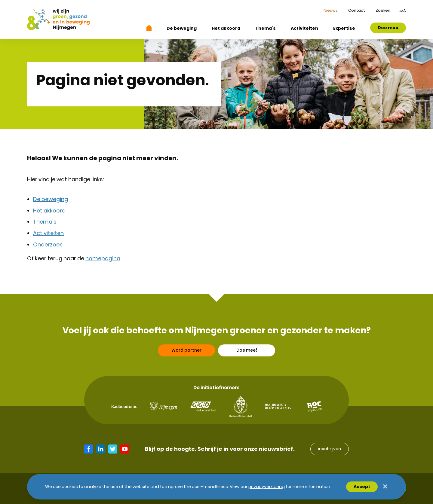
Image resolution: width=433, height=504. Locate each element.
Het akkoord (226, 28)
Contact (357, 10)
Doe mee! (247, 353)
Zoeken (383, 10)
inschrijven (330, 449)
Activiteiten (304, 28)
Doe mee (388, 28)
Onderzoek (48, 244)
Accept (362, 487)
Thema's (266, 28)
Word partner (186, 353)
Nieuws (331, 10)
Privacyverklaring (267, 487)
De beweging (182, 28)
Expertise (344, 28)
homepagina (103, 258)
